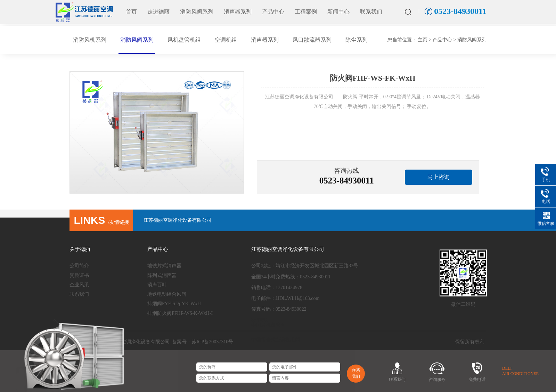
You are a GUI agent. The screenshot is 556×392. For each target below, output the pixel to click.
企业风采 (79, 285)
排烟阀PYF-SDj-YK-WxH (174, 304)
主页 (423, 40)
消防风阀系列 (197, 12)
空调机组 (226, 40)
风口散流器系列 (312, 40)
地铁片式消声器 (164, 266)
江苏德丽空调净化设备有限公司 (178, 220)
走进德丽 (158, 12)
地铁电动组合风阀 (167, 294)
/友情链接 (101, 222)
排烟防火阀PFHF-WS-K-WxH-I (180, 313)
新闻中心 (338, 12)
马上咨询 (439, 177)
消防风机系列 (90, 40)
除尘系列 (357, 40)
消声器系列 (238, 12)
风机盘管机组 (184, 40)
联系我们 (371, 12)
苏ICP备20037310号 (212, 342)
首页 (131, 12)
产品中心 (273, 12)
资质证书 (79, 275)
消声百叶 (157, 285)
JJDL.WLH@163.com (297, 298)
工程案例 (306, 12)
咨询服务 (437, 379)
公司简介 (79, 266)
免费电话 (477, 379)
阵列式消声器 (162, 275)
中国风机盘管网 (268, 325)
